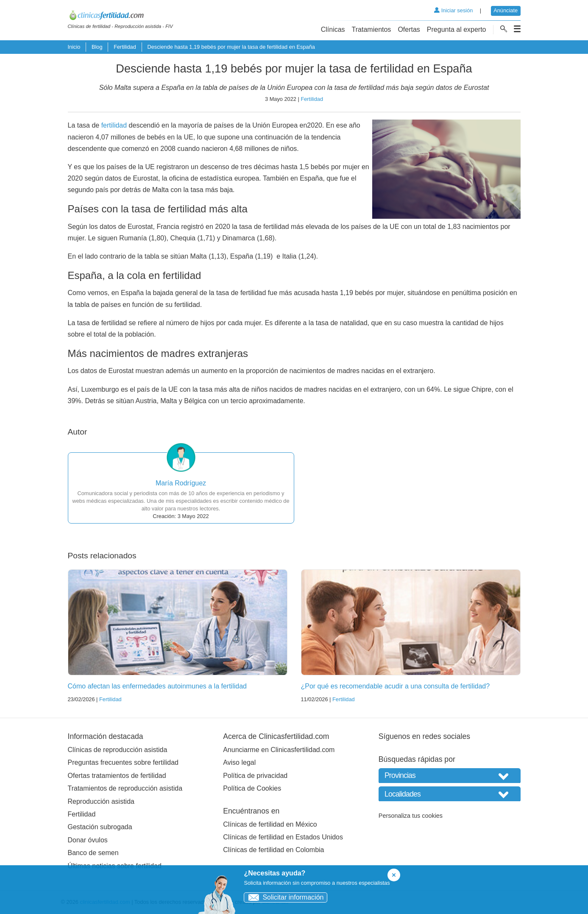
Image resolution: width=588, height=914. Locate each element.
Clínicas (333, 29)
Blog (97, 47)
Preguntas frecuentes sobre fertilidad (123, 762)
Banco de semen (93, 853)
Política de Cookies (252, 788)
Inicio (74, 47)
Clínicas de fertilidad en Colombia (273, 850)
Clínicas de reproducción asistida (118, 750)
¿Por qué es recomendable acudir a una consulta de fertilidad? (396, 686)
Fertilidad (125, 47)
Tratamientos (372, 29)
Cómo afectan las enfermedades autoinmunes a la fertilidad (157, 686)
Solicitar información (284, 897)
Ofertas (409, 29)
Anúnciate (506, 10)
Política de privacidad (255, 776)
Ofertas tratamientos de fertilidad (117, 776)
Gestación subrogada (100, 827)
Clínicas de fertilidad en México (270, 824)
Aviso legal (239, 762)
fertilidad (114, 125)
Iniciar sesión (453, 10)
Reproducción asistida (101, 801)
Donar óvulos (88, 840)
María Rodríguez (181, 483)
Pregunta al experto (457, 29)
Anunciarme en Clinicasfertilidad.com (279, 750)
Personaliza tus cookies (411, 816)
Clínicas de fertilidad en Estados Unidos (283, 837)
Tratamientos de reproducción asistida (125, 788)
